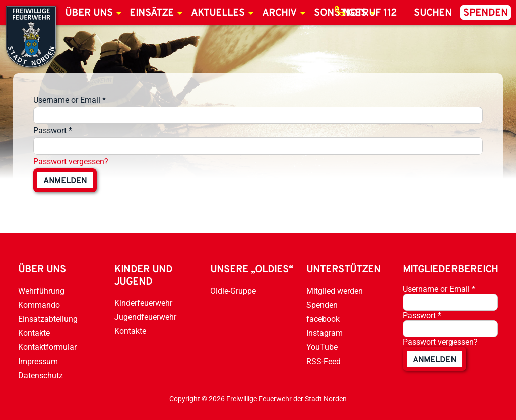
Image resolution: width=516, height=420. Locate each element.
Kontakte (34, 333)
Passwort (53, 131)
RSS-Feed (324, 361)
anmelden (65, 181)
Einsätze (152, 13)
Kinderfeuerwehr (143, 303)
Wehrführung (41, 291)
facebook (323, 319)
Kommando (39, 305)
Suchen (433, 13)
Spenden (486, 13)
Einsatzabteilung (48, 319)
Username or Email (70, 100)
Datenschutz (41, 375)
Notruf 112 (370, 13)
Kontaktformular (47, 347)
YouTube (322, 347)
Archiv (279, 13)
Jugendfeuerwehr (145, 317)
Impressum (38, 361)
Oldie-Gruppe (233, 291)
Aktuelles (218, 13)
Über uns (89, 13)
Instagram (325, 333)
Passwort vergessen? (71, 161)
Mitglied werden (335, 291)
